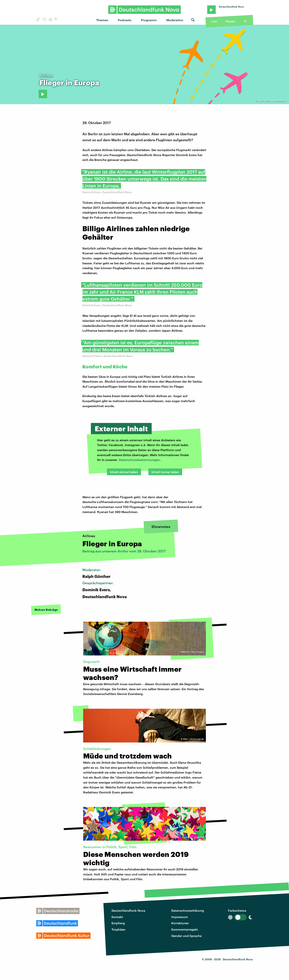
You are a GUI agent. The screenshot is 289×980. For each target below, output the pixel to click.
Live (214, 21)
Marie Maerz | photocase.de (272, 101)
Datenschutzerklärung (188, 910)
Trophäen (118, 929)
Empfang (118, 923)
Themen (102, 20)
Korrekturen (180, 923)
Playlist (230, 21)
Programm (149, 20)
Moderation (175, 20)
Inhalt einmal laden (124, 472)
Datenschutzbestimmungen (139, 460)
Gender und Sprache (186, 936)
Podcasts (125, 20)
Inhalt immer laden (165, 472)
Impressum (180, 917)
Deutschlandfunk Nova (128, 910)
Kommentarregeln (185, 929)
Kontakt (117, 917)
